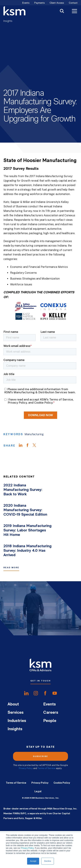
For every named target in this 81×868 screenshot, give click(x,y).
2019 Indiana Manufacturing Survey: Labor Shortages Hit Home (27, 545)
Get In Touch (40, 695)
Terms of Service (47, 782)
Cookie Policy (62, 797)
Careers (51, 727)
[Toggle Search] (62, 11)
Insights (8, 21)
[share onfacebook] (45, 707)
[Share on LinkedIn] (22, 460)
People (50, 735)
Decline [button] (48, 861)
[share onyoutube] (55, 707)
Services (16, 727)
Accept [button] (33, 861)
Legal (38, 805)
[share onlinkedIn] (26, 707)
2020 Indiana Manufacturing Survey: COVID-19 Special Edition (25, 524)
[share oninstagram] (36, 707)
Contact (73, 3)
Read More (11, 582)
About (13, 719)
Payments (40, 3)
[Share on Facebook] (29, 460)
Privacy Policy (27, 848)
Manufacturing (34, 448)
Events (26, 3)
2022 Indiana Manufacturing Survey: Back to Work (23, 504)
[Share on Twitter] (36, 460)
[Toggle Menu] (74, 12)
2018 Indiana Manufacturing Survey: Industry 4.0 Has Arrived (27, 565)
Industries (17, 735)
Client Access (57, 3)
